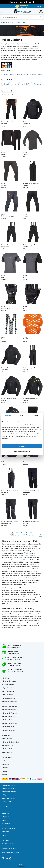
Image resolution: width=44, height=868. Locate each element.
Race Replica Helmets (10, 702)
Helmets (6, 678)
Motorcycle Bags (9, 749)
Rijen (5, 820)
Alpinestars (7, 764)
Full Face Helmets (9, 691)
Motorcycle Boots (9, 727)
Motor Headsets (8, 745)
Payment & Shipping (10, 792)
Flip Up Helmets (8, 695)
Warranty (6, 795)
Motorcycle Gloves (9, 720)
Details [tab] (22, 415)
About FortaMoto (9, 829)
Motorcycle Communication (12, 742)
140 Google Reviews (24, 7)
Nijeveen (6, 817)
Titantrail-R (37, 84)
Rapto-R (16, 84)
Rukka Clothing (21, 22)
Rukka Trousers (23, 75)
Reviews (6, 832)
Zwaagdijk (7, 824)
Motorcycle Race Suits (10, 723)
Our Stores (7, 807)
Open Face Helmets (10, 688)
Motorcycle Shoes (9, 730)
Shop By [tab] (22, 864)
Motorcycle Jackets (10, 710)
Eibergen (6, 813)
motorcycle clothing (27, 555)
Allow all (22, 446)
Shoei (5, 775)
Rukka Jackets (9, 75)
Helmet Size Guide (9, 798)
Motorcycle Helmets (10, 681)
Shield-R (26, 84)
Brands (11, 22)
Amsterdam (7, 810)
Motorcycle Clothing (10, 707)
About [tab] (36, 415)
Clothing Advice (8, 802)
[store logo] (22, 11)
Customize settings (22, 452)
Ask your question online (11, 852)
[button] (40, 6)
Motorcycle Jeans (9, 716)
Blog (5, 835)
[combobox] (22, 17)
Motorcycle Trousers (10, 713)
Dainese (6, 768)
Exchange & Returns (10, 788)
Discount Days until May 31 (22, 2)
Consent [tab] (8, 415)
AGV (5, 761)
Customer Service (9, 785)
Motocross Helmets (9, 698)
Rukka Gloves (38, 75)
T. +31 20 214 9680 (9, 844)
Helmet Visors (8, 739)
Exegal (7, 84)
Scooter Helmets (9, 684)
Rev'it (5, 771)
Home (3, 22)
